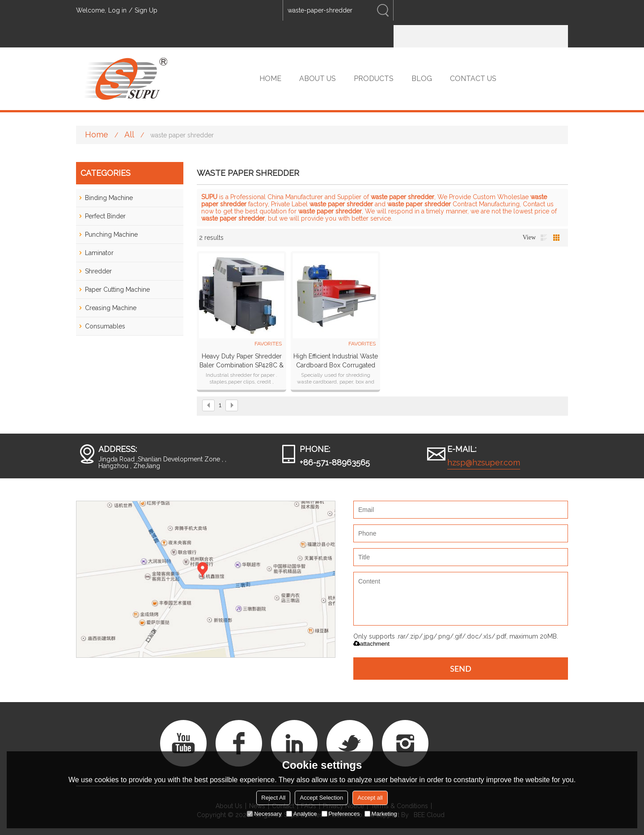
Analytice (302, 814)
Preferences (341, 814)
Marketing (381, 814)
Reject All (273, 798)
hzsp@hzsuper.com (484, 462)
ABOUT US (318, 79)
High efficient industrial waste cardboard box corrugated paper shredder (336, 361)
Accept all (370, 798)
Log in (117, 10)
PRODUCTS (374, 79)
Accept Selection (321, 798)
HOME (270, 79)
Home (97, 134)
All (129, 134)
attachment (371, 644)
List (544, 238)
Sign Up (146, 10)
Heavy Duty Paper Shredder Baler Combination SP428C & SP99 (241, 361)
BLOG (422, 79)
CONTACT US (473, 79)
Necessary (264, 814)
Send (461, 669)
